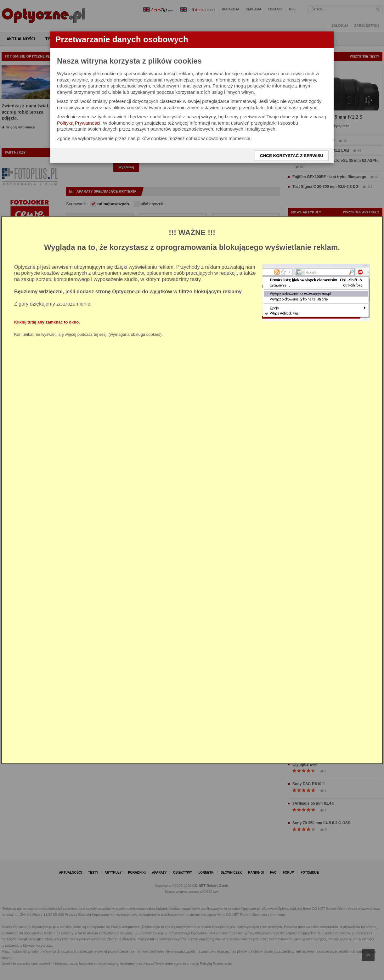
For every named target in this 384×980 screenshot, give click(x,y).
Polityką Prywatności (79, 123)
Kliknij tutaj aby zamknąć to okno (46, 322)
